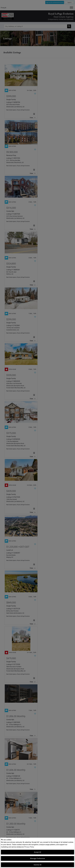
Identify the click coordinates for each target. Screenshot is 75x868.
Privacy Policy (29, 847)
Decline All (37, 865)
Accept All (37, 852)
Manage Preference (37, 858)
